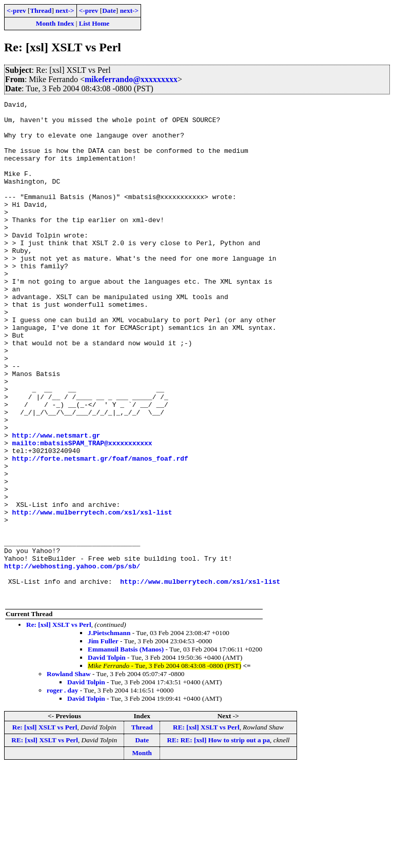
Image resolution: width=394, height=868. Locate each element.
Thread (41, 11)
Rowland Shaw (69, 774)
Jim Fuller (103, 741)
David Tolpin (107, 757)
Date (109, 11)
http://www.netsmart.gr (56, 503)
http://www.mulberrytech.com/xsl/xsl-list (92, 595)
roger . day (62, 790)
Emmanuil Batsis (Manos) (126, 749)
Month (142, 853)
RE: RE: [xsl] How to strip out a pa (218, 840)
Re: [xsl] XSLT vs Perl (59, 725)
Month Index (55, 23)
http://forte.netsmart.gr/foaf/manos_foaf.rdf (100, 530)
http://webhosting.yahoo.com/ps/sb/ (72, 660)
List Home (94, 23)
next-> (65, 11)
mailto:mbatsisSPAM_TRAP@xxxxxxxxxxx (82, 512)
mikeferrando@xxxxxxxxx (131, 79)
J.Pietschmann (109, 733)
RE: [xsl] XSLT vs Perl (206, 827)
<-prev (16, 11)
